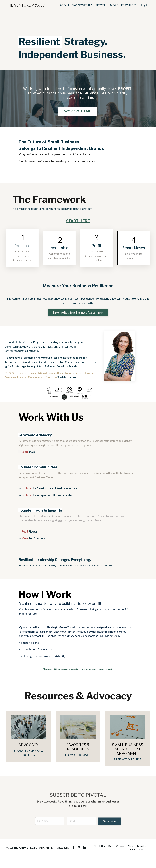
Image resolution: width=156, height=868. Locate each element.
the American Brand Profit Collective (49, 489)
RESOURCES (129, 5)
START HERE (78, 221)
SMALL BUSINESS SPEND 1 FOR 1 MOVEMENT (128, 751)
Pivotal (30, 533)
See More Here (66, 378)
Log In (145, 5)
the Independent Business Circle (47, 496)
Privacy (143, 851)
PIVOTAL (101, 5)
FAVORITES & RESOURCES (78, 749)
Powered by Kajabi (141, 860)
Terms (133, 851)
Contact (120, 848)
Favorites (142, 848)
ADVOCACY (28, 747)
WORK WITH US (82, 5)
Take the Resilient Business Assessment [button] (78, 313)
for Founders (33, 540)
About (131, 848)
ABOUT (64, 5)
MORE (114, 5)
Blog (111, 848)
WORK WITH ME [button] (78, 111)
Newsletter (99, 848)
